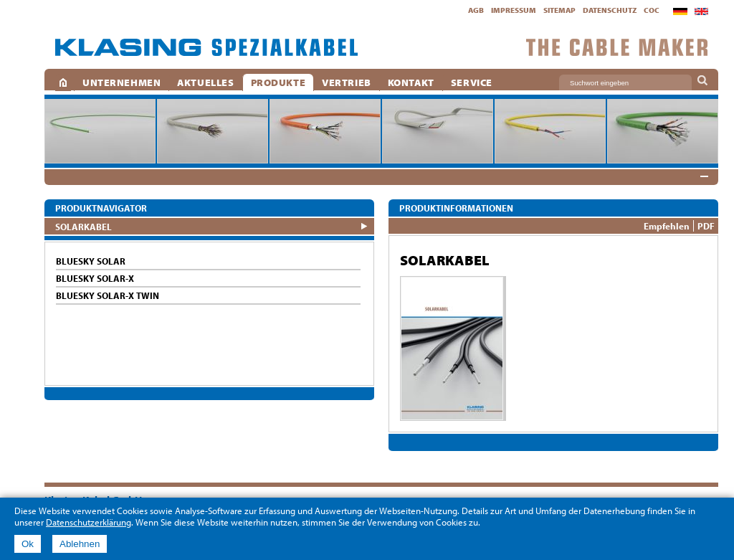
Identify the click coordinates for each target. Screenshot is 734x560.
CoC (652, 10)
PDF (706, 226)
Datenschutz (610, 10)
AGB (476, 10)
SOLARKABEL (84, 226)
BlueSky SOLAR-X (95, 278)
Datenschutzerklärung (89, 522)
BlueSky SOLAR (91, 261)
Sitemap (559, 10)
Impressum (514, 10)
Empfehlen (667, 226)
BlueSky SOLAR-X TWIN (108, 295)
